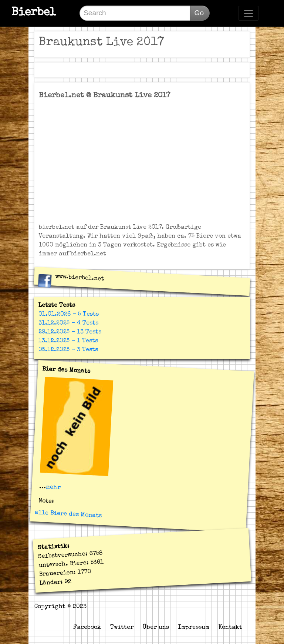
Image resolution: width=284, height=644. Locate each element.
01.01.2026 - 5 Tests (69, 315)
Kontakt (230, 628)
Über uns (156, 628)
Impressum (194, 628)
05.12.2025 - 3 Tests (68, 350)
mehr (53, 487)
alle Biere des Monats (68, 514)
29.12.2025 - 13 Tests (70, 332)
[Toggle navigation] (248, 13)
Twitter (122, 628)
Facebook (87, 628)
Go (199, 13)
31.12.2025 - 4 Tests (68, 323)
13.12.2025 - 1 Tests (68, 341)
